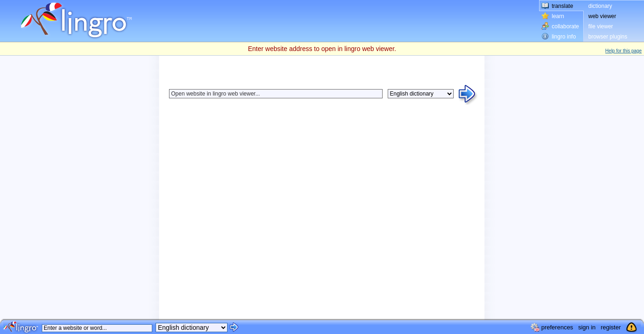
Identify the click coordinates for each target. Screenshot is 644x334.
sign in (587, 327)
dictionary (600, 6)
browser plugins (608, 37)
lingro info (564, 37)
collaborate (565, 26)
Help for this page (624, 51)
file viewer (601, 26)
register (611, 327)
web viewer (602, 16)
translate (562, 6)
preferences (557, 327)
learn (558, 16)
